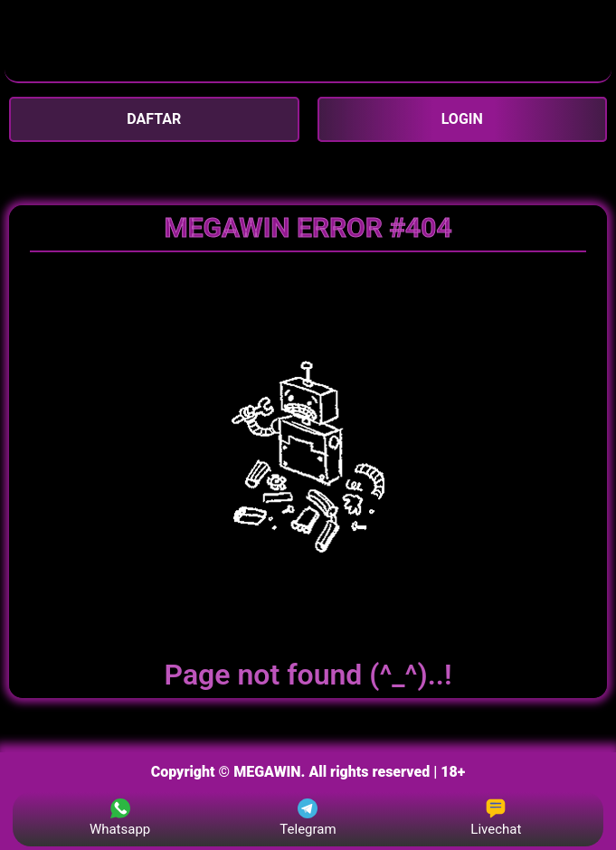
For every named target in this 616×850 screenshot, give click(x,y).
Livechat (496, 818)
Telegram (308, 818)
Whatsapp (120, 818)
